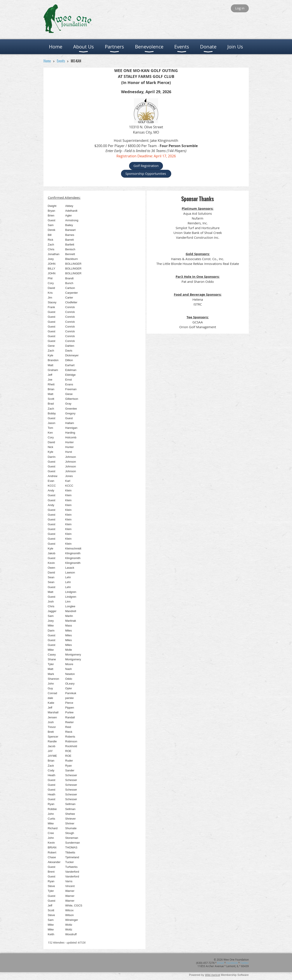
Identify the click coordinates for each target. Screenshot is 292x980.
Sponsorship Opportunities (146, 173)
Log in (240, 8)
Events (61, 61)
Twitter (244, 963)
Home (47, 61)
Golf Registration (146, 166)
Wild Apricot (212, 975)
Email (220, 963)
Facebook (232, 963)
